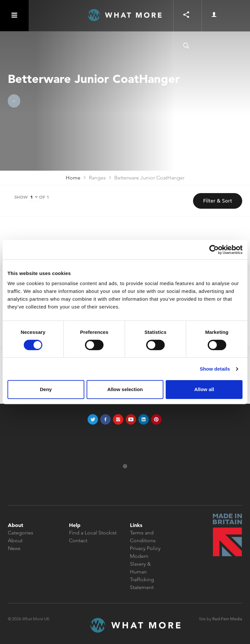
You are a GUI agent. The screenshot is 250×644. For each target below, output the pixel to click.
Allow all (204, 389)
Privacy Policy (145, 548)
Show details (215, 369)
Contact (78, 540)
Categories (21, 533)
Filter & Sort (218, 201)
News (14, 548)
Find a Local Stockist (93, 533)
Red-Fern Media (227, 619)
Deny (46, 389)
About (15, 540)
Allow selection (125, 389)
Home (73, 178)
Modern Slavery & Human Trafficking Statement (142, 572)
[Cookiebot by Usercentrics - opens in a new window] (214, 250)
